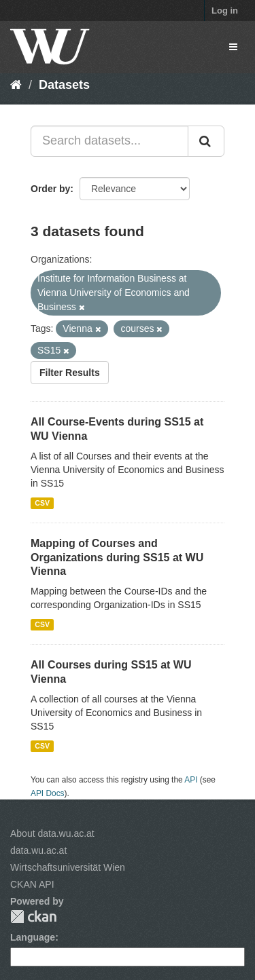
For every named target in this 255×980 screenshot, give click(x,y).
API (191, 780)
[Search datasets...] (109, 141)
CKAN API (32, 884)
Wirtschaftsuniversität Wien (68, 867)
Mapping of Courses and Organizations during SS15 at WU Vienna (117, 558)
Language (33, 937)
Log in (225, 11)
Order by (50, 189)
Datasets (64, 85)
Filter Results (70, 373)
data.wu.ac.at (38, 850)
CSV (42, 503)
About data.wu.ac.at (52, 833)
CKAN (33, 917)
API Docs (48, 793)
